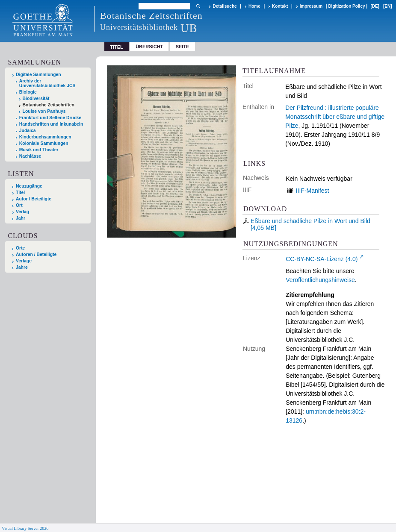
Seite (183, 47)
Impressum (311, 6)
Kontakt (280, 6)
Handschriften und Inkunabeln (51, 124)
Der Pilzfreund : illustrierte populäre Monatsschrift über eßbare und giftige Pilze (335, 117)
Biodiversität (36, 98)
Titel (20, 193)
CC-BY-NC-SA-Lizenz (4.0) (322, 259)
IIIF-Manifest (313, 191)
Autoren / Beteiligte (36, 254)
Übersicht (149, 47)
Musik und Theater (39, 150)
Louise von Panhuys (44, 111)
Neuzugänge (29, 186)
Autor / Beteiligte (34, 199)
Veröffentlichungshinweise (320, 280)
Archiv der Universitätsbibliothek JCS (47, 83)
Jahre (22, 267)
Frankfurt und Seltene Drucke (50, 118)
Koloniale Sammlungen (44, 143)
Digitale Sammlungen (38, 75)
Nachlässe (30, 156)
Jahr (21, 218)
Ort (19, 205)
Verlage (24, 261)
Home (254, 6)
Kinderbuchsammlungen (45, 137)
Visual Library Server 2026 (25, 528)
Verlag (22, 212)
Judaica (28, 131)
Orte (20, 248)
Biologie (28, 92)
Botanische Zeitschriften (49, 105)
